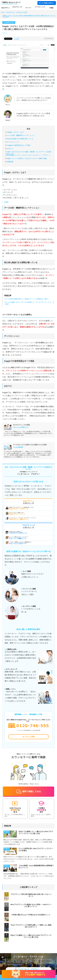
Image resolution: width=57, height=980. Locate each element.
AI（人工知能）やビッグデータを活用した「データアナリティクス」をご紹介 (29, 303)
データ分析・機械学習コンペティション (21, 135)
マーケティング (40, 7)
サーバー (28, 8)
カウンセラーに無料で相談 (27, 158)
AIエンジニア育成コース (21, 427)
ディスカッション (13, 142)
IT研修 (51, 8)
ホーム (3, 12)
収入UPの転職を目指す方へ (47, 3)
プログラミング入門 (22, 12)
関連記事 (10, 162)
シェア (17, 39)
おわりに (10, 149)
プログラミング (17, 7)
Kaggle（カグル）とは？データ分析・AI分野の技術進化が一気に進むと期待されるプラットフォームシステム (29, 16)
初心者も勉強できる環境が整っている (20, 139)
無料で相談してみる (28, 792)
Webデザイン (6, 8)
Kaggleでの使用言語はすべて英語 (19, 145)
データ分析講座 (18, 447)
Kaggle (6, 202)
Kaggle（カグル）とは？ (16, 132)
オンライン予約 (28, 737)
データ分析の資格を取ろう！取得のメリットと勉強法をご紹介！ (27, 299)
